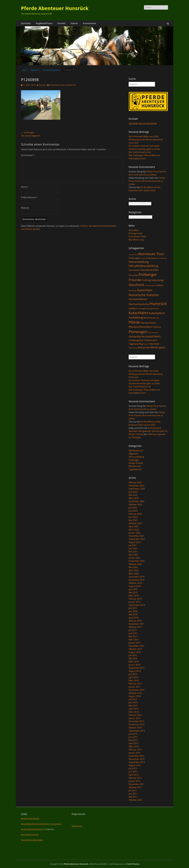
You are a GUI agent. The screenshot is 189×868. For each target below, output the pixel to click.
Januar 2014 (134, 718)
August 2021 (135, 542)
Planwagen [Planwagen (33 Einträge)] (138, 332)
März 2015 (134, 680)
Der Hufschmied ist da (140, 152)
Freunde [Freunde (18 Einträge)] (135, 280)
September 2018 (137, 605)
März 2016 (134, 662)
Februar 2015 (135, 684)
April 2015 (134, 677)
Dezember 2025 (136, 486)
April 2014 (134, 709)
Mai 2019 (133, 592)
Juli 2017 (133, 630)
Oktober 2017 (135, 627)
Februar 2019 (135, 599)
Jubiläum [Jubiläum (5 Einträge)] (133, 308)
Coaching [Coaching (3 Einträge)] (150, 258)
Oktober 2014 (135, 693)
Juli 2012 (133, 768)
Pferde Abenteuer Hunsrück (55, 8)
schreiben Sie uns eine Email (143, 123)
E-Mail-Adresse (29, 197)
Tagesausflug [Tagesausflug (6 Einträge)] (136, 344)
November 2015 (136, 668)
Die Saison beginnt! (52, 70)
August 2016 (135, 652)
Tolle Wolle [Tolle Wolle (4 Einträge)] (154, 344)
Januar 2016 (134, 665)
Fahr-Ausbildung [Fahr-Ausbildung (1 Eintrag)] (161, 258)
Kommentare (90, 23)
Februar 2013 (135, 750)
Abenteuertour (136, 451)
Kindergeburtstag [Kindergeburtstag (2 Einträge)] (145, 309)
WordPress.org (136, 240)
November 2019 (136, 580)
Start (25, 70)
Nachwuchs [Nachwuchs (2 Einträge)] (154, 318)
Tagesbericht (135, 469)
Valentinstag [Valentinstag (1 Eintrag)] (133, 348)
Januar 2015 (134, 687)
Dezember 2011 (136, 784)
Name (25, 187)
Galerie (74, 23)
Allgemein (36, 70)
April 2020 (134, 570)
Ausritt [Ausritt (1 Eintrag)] (143, 258)
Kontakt (61, 23)
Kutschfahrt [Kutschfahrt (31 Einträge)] (138, 313)
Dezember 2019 (136, 577)
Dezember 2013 (136, 721)
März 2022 (134, 530)
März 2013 (134, 746)
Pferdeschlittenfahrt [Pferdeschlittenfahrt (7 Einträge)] (140, 327)
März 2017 (134, 640)
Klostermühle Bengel (30, 818)
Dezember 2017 (136, 624)
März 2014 (134, 712)
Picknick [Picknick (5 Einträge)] (157, 327)
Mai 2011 (133, 797)
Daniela (42, 85)
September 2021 (137, 539)
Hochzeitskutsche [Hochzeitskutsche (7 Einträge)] (139, 304)
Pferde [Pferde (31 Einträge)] (134, 322)
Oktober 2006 (135, 800)
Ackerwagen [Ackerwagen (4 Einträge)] (135, 258)
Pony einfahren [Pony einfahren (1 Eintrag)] (153, 333)
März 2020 (134, 574)
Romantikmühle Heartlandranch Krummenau (41, 824)
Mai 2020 (133, 567)
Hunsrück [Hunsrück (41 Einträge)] (158, 304)
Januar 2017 (134, 643)
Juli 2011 (133, 790)
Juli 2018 (133, 608)
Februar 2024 (135, 514)
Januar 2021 (134, 558)
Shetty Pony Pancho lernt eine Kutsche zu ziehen (147, 181)
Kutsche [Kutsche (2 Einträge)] (155, 309)
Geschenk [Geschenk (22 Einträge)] (136, 285)
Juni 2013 (133, 737)
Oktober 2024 (135, 504)
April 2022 (134, 526)
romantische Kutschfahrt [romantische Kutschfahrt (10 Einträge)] (145, 336)
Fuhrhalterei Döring (30, 835)
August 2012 (135, 765)
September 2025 (137, 489)
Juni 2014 (133, 702)
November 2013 (136, 724)
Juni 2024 (133, 511)
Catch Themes (133, 864)
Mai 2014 (133, 706)
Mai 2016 (133, 658)
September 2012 (137, 762)
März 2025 (134, 498)
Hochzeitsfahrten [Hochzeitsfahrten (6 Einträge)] (138, 299)
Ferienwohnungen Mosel (32, 840)
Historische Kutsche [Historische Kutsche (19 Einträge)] (144, 295)
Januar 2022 (134, 533)
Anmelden (134, 230)
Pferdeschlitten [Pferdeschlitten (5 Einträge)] (148, 323)
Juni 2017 (133, 633)
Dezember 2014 (136, 690)
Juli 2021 (133, 545)
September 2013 (137, 731)
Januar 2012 (134, 781)
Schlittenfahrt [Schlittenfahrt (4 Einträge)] (151, 340)
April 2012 (134, 775)
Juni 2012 (133, 772)
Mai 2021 (133, 552)
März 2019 (134, 596)
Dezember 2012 (136, 756)
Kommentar (28, 155)
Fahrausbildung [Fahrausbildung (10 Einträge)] (139, 262)
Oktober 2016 (135, 649)
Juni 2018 (133, 611)
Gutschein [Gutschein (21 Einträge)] (145, 290)
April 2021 (134, 555)
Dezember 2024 (136, 501)
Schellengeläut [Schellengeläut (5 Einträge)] (136, 340)
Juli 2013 (133, 734)
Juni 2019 (133, 589)
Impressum (77, 826)
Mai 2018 (133, 614)
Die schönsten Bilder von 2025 (144, 136)
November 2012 (136, 759)
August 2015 (135, 671)
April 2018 (134, 618)
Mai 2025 (133, 495)
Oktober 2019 (135, 583)
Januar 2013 (134, 753)
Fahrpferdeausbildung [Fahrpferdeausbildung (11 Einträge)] (143, 266)
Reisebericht (135, 466)
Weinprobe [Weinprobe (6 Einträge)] (144, 347)
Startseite (26, 23)
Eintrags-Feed (135, 233)
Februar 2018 (135, 621)
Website (25, 208)
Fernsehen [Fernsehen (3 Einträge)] (133, 275)
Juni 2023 (133, 517)
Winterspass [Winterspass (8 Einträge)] (158, 347)
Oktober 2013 (135, 728)
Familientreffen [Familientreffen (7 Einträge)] (150, 270)
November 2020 (136, 561)
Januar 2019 (134, 602)
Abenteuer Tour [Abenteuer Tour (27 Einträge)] (151, 254)
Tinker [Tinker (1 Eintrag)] (146, 344)
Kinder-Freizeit (136, 463)
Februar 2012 (135, 778)
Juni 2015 (133, 674)
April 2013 (134, 743)
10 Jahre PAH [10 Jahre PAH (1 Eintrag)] (133, 255)
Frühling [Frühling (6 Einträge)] (146, 280)
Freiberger (134, 460)
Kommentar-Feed (137, 237)
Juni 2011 (133, 794)
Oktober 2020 (135, 564)
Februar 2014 (135, 715)
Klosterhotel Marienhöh (31, 829)
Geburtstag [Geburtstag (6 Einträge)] (157, 280)
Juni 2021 (133, 548)
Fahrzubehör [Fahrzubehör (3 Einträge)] (134, 270)
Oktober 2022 (135, 523)
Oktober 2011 (135, 787)
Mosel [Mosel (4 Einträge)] (146, 318)
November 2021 (136, 536)
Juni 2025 (133, 492)
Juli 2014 (133, 699)
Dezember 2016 (136, 646)
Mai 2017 (133, 636)
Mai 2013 (133, 740)
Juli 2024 (133, 508)
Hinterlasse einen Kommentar (63, 85)
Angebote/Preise (44, 23)
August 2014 (135, 696)
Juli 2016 (133, 655)
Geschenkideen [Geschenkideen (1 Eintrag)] (150, 285)
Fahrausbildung (136, 457)
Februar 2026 (135, 482)
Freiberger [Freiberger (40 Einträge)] (148, 274)
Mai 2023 (133, 520)
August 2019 (135, 586)
